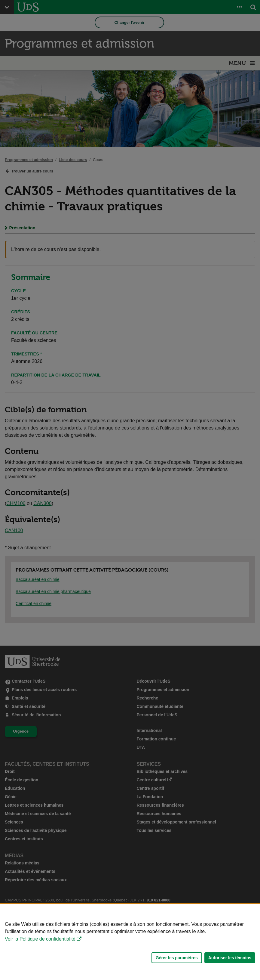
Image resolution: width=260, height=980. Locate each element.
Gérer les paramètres (177, 958)
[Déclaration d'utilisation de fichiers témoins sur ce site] (130, 942)
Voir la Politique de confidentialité (40, 939)
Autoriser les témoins (230, 958)
